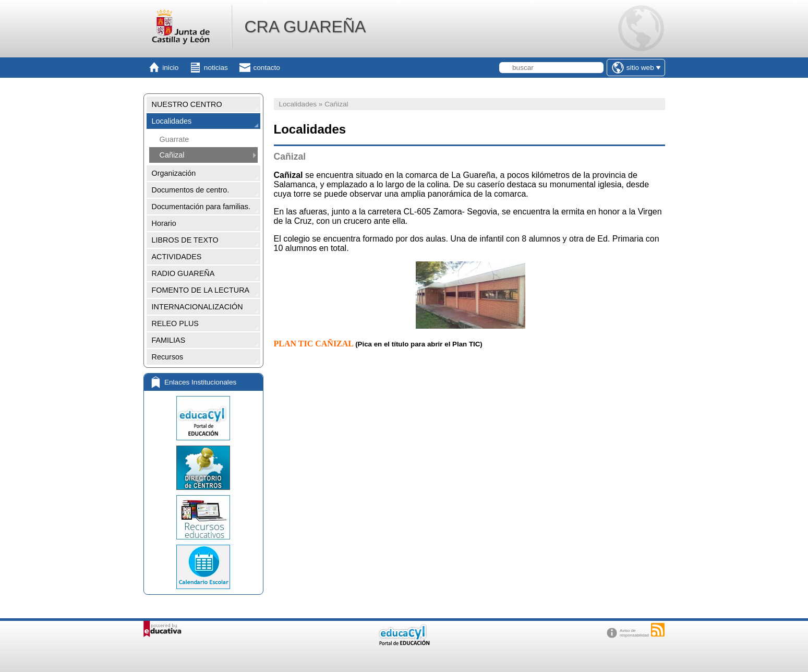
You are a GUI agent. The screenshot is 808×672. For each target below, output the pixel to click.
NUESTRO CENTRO (187, 104)
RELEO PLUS (175, 323)
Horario (164, 223)
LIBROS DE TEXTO (185, 240)
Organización (174, 173)
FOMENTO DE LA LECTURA (201, 290)
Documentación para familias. (201, 207)
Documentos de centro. (191, 190)
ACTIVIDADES (177, 257)
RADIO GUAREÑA (183, 273)
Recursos (168, 357)
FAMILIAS (169, 340)
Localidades (172, 121)
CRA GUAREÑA (305, 27)
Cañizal (172, 155)
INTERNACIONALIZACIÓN (197, 307)
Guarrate (174, 139)
